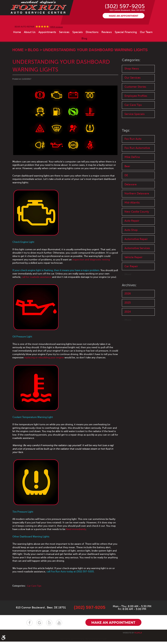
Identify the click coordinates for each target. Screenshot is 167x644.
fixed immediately (76, 540)
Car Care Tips (34, 597)
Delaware (131, 198)
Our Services (133, 89)
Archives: (129, 306)
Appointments (47, 43)
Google (39, 625)
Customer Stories (136, 98)
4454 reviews (56, 38)
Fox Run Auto (134, 151)
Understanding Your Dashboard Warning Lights (95, 61)
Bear (128, 180)
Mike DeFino (133, 170)
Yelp (49, 625)
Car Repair (132, 287)
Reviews (107, 43)
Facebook (30, 625)
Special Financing (126, 43)
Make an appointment (124, 26)
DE (126, 189)
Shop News (132, 79)
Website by (132, 635)
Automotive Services (132, 266)
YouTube (59, 625)
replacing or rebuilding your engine (44, 368)
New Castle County (138, 227)
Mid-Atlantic (133, 217)
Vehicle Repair (134, 278)
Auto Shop (131, 245)
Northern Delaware (137, 208)
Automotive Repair (137, 255)
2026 (128, 315)
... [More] (127, 295)
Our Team (146, 43)
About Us (30, 43)
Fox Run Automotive (138, 161)
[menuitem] (17, 43)
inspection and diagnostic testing (91, 270)
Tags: (126, 143)
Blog (84, 49)
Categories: (131, 71)
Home (17, 43)
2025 (128, 324)
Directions (92, 43)
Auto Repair (132, 236)
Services (64, 43)
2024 (128, 333)
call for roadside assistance (37, 288)
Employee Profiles (137, 108)
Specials (78, 43)
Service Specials (135, 126)
